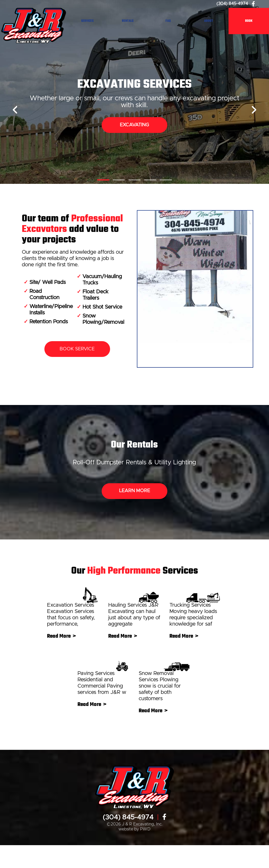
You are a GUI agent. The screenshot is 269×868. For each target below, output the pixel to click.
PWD (145, 852)
